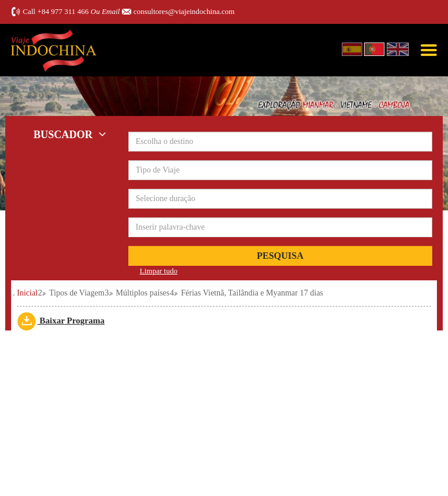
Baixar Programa (61, 321)
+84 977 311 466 (63, 11)
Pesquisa (280, 256)
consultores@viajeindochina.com (184, 11)
